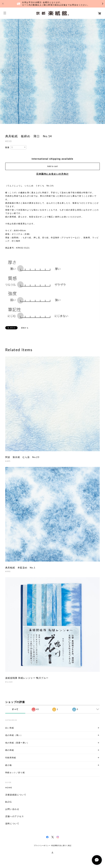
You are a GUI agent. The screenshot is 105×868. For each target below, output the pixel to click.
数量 (7, 147)
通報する (25, 328)
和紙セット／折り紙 (15, 772)
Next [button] (102, 71)
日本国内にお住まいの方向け (52, 174)
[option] (52, 71)
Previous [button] (3, 71)
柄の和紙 (10, 750)
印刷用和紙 (11, 758)
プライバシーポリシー (42, 846)
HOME (9, 788)
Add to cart (53, 166)
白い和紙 (10, 728)
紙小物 (9, 765)
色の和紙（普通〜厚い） (17, 743)
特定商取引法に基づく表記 (61, 846)
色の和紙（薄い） (14, 735)
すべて (15, 709)
